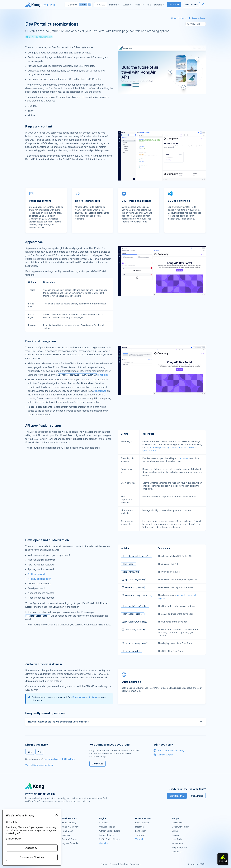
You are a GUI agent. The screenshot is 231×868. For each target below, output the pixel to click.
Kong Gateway (69, 823)
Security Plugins (106, 835)
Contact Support (163, 755)
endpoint (82, 375)
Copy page (193, 24)
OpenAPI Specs (70, 839)
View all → (104, 843)
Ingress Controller (71, 843)
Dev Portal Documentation (39, 37)
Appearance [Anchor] (34, 242)
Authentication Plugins (109, 831)
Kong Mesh (67, 831)
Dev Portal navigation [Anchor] (41, 341)
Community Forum (180, 827)
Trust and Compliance (131, 864)
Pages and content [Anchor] (39, 126)
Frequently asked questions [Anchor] (45, 713)
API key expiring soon (39, 579)
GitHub (175, 831)
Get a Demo (174, 5)
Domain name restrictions (85, 697)
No (39, 752)
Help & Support (179, 847)
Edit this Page (69, 759)
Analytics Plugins (107, 827)
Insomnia (184, 458)
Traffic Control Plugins (109, 839)
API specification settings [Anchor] (43, 426)
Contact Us (177, 852)
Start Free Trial (191, 5)
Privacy (113, 864)
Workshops (177, 843)
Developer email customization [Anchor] (47, 540)
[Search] (79, 5)
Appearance (100, 391)
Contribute (98, 764)
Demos (175, 835)
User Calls (177, 839)
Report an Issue (52, 759)
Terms (104, 864)
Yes (30, 752)
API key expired (36, 574)
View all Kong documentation (39, 765)
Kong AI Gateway (70, 827)
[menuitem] (114, 5)
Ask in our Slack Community (169, 751)
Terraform (140, 835)
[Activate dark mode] (204, 5)
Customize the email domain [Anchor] (44, 664)
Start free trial (177, 796)
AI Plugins (103, 823)
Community (177, 823)
